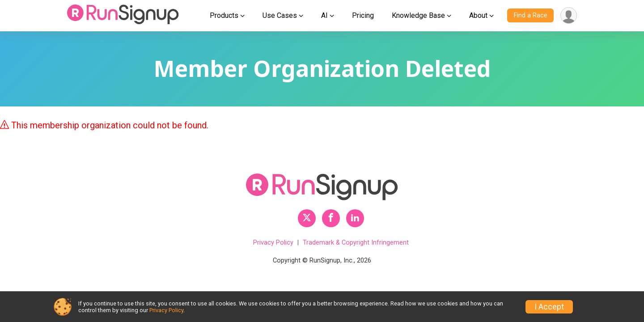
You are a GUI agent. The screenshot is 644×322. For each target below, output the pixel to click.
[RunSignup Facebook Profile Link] (331, 218)
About (478, 15)
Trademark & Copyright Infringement (356, 243)
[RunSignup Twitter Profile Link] (307, 218)
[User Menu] (569, 15)
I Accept (549, 307)
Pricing (363, 15)
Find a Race (531, 15)
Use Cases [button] (280, 15)
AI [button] (324, 15)
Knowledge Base (418, 15)
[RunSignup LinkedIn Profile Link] (355, 218)
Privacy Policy (273, 243)
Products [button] (224, 15)
